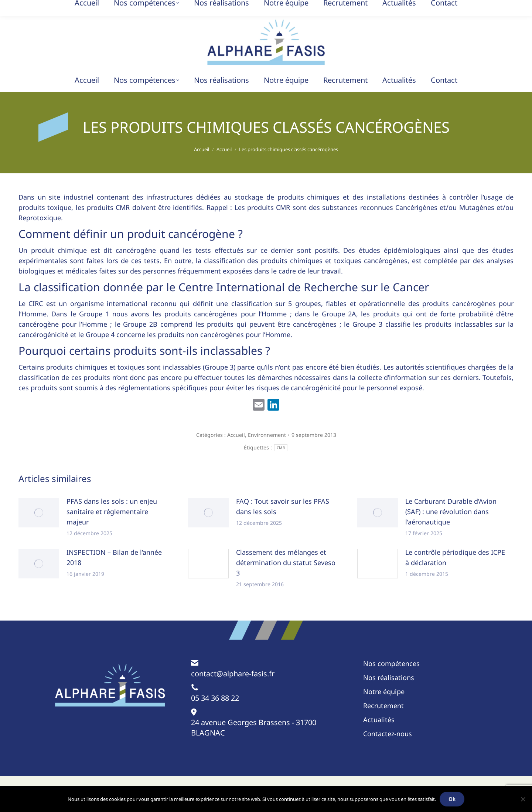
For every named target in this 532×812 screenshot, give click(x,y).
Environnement (267, 435)
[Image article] (39, 513)
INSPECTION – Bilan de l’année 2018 (114, 557)
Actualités (379, 720)
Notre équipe (384, 692)
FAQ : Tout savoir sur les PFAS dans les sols (283, 506)
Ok (452, 799)
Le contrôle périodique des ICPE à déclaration (455, 557)
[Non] (523, 799)
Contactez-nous (388, 734)
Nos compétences (391, 663)
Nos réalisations (389, 677)
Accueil (236, 435)
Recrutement (383, 706)
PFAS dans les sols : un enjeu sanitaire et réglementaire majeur (112, 512)
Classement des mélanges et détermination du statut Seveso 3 (286, 563)
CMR (281, 448)
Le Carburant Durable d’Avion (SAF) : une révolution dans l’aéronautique (451, 512)
